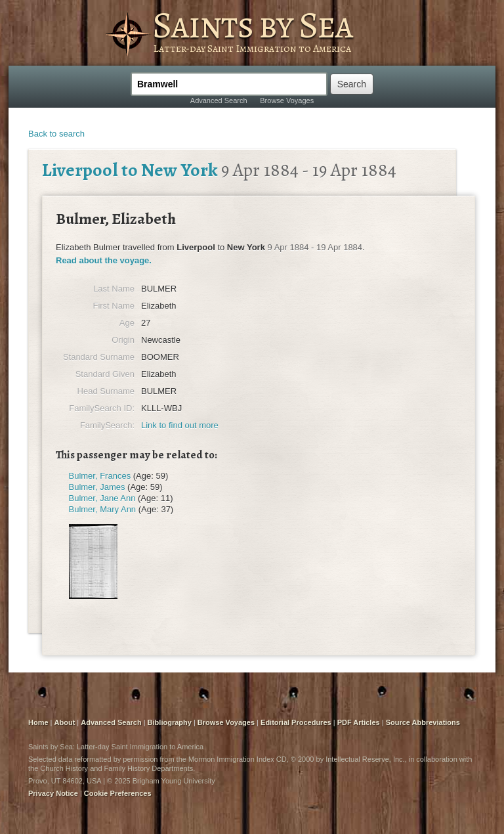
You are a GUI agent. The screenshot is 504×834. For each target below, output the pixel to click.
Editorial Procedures (296, 722)
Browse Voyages (287, 100)
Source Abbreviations (423, 722)
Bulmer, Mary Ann (103, 509)
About (65, 722)
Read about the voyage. (104, 260)
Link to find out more (180, 425)
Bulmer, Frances (100, 476)
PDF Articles (359, 722)
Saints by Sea (252, 25)
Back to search (56, 134)
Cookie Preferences (118, 793)
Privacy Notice (53, 793)
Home (38, 722)
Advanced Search (219, 100)
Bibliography (170, 722)
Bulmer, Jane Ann (102, 498)
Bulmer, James (97, 487)
